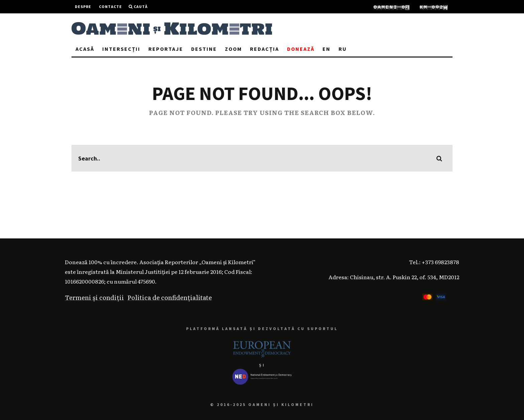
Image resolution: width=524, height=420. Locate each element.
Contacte (110, 7)
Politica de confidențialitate (170, 297)
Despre (83, 7)
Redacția (265, 49)
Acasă (85, 49)
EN (326, 49)
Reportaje (166, 49)
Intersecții (121, 49)
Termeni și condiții (94, 297)
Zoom (233, 49)
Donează (301, 49)
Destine (204, 49)
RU (343, 49)
